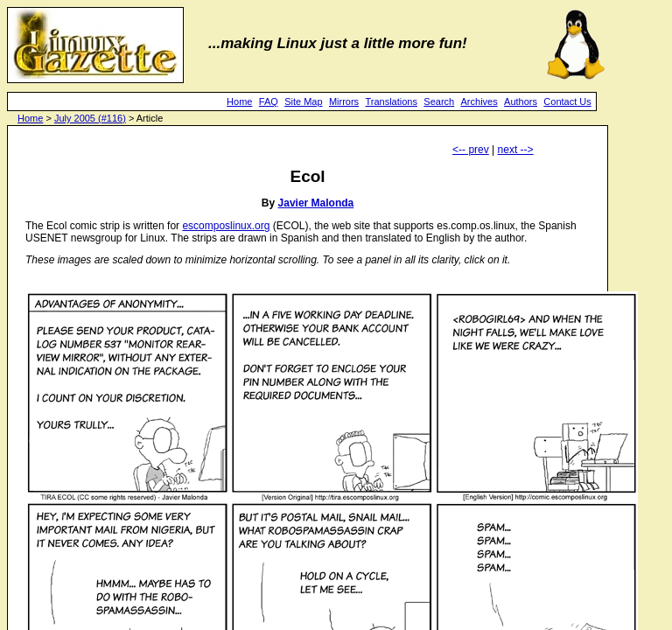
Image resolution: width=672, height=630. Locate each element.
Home (239, 101)
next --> (516, 150)
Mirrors (344, 101)
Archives (479, 101)
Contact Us (567, 101)
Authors (521, 101)
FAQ (269, 101)
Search (439, 101)
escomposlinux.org (226, 226)
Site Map (303, 101)
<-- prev (471, 150)
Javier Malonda (316, 203)
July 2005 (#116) (90, 118)
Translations (391, 101)
